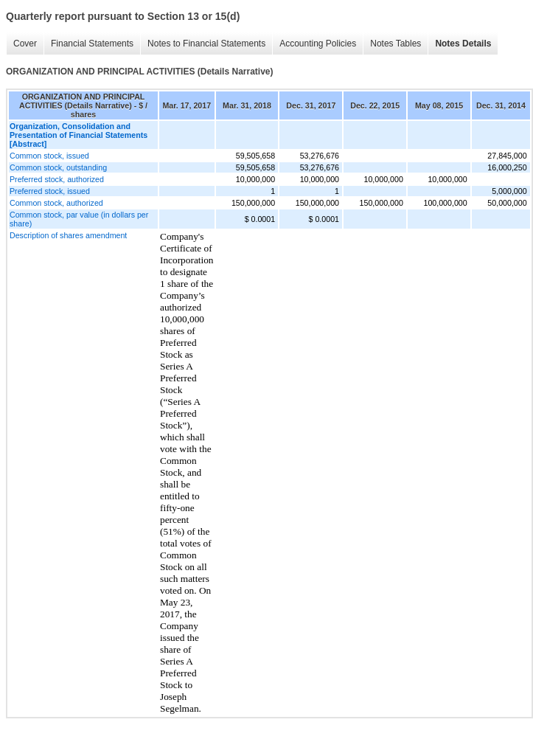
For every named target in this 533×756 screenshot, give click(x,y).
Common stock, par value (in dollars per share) (79, 219)
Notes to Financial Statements (206, 44)
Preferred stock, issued (50, 191)
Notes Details (463, 44)
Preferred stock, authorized (57, 179)
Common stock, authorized (56, 203)
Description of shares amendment (68, 235)
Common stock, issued (49, 156)
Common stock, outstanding (58, 167)
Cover (25, 44)
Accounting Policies (318, 44)
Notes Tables (396, 44)
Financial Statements (92, 44)
